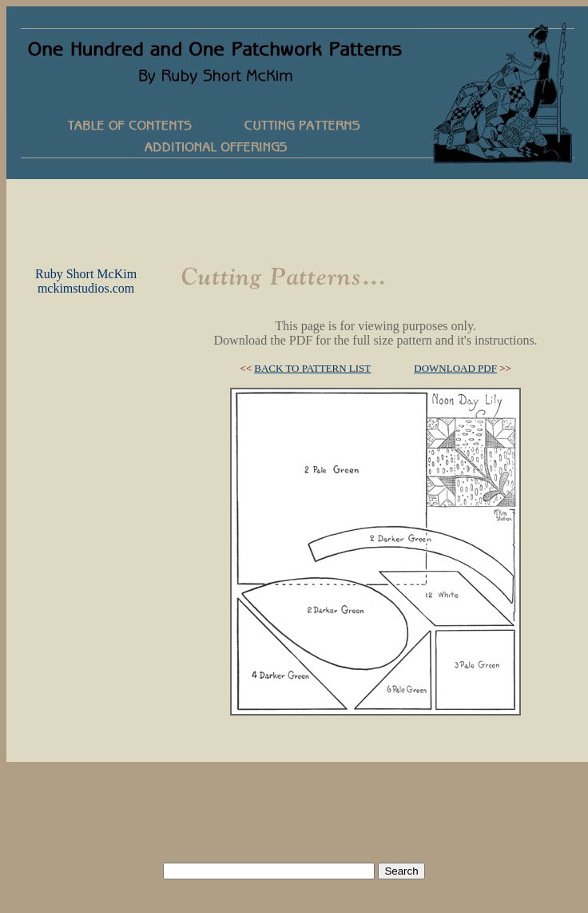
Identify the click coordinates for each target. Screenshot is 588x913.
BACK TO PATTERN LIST (312, 368)
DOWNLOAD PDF (455, 368)
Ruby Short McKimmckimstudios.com (86, 281)
